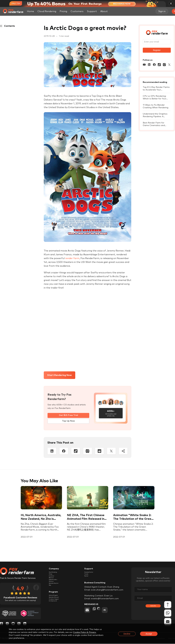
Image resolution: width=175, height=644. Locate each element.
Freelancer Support (58, 616)
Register (157, 50)
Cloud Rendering (47, 11)
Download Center (93, 574)
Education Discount (59, 612)
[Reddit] (99, 452)
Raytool (88, 580)
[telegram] (113, 615)
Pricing (63, 11)
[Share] (123, 452)
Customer (54, 580)
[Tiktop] (76, 452)
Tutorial (88, 577)
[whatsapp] (96, 615)
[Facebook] (64, 452)
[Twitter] (111, 452)
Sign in (162, 11)
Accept (149, 634)
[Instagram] (88, 452)
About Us (53, 584)
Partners (53, 590)
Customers (77, 11)
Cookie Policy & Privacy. (85, 632)
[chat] (104, 615)
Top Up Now (68, 422)
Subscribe (153, 611)
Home (30, 11)
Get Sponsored (56, 619)
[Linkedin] (52, 452)
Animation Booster (58, 594)
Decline (127, 634)
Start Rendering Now (60, 375)
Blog (51, 597)
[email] (87, 615)
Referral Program (57, 609)
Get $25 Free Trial (68, 415)
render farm (72, 258)
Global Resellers (57, 587)
